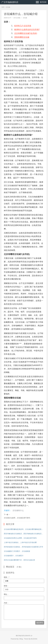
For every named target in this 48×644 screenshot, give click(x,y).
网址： (6, 594)
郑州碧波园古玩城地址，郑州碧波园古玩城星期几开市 (23, 547)
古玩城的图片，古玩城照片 (14, 556)
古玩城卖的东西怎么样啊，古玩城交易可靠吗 (20, 538)
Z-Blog (21, 639)
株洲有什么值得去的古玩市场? (27, 30)
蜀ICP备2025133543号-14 (24, 636)
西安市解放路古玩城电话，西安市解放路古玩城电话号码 (24, 534)
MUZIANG (34, 639)
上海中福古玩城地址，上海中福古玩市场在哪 (20, 542)
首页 (3, 7)
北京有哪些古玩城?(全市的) (26, 33)
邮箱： (6, 586)
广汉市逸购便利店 (10, 2)
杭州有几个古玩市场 (23, 26)
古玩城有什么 (18, 510)
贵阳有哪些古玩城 (22, 37)
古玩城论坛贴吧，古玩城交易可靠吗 (17, 518)
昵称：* (7, 577)
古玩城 (8, 7)
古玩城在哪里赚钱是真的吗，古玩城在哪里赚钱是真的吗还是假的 (24, 529)
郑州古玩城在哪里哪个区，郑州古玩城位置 (19, 560)
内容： (6, 603)
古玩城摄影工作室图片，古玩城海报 (17, 551)
